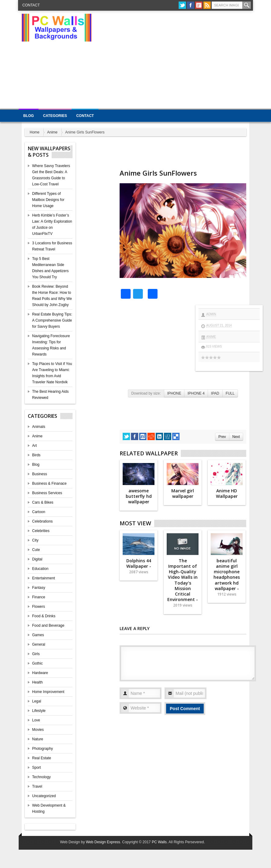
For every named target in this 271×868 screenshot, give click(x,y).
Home (35, 132)
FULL (230, 393)
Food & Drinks (44, 616)
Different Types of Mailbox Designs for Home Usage (48, 200)
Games (38, 635)
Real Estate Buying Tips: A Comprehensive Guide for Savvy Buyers (52, 320)
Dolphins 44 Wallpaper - (139, 566)
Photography (43, 749)
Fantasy (39, 588)
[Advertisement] (187, 61)
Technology (41, 777)
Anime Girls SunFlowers (158, 173)
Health (37, 682)
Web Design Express (103, 842)
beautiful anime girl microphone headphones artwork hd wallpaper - (227, 577)
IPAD (215, 393)
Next (236, 437)
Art (34, 446)
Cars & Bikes (43, 502)
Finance (39, 597)
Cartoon (39, 512)
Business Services (47, 493)
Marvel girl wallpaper (183, 493)
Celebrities (41, 531)
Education (40, 569)
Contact (31, 5)
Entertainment (44, 578)
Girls (36, 654)
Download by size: (146, 393)
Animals (39, 427)
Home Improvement (48, 692)
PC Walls (159, 842)
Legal (37, 701)
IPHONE (174, 393)
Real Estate (42, 758)
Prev (222, 437)
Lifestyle (39, 711)
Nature (38, 739)
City (35, 540)
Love (36, 720)
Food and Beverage (48, 625)
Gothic (37, 663)
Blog (29, 116)
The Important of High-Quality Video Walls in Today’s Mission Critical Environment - (183, 583)
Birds (36, 455)
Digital (37, 559)
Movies (38, 730)
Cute (36, 550)
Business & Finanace (49, 483)
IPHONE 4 (196, 393)
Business (40, 474)
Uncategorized (44, 796)
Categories (55, 116)
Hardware (40, 673)
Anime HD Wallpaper (227, 493)
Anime (52, 132)
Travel (37, 786)
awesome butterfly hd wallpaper (139, 496)
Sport (37, 768)
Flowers (39, 607)
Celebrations (42, 521)
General (39, 644)
